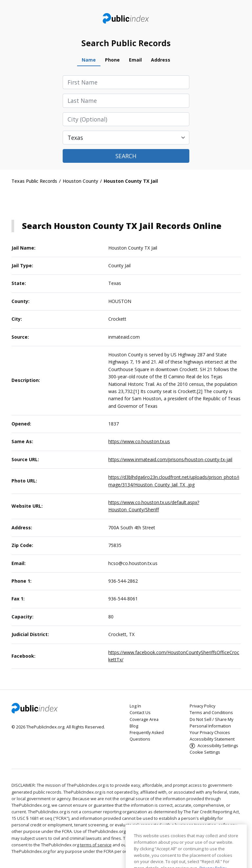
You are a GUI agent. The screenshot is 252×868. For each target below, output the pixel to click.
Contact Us (140, 713)
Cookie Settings (205, 752)
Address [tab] (161, 60)
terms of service (96, 845)
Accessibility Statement (212, 739)
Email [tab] (135, 60)
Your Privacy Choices (210, 733)
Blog (134, 726)
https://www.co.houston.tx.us (139, 441)
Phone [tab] (112, 60)
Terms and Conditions (211, 713)
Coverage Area (144, 719)
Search (126, 156)
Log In (135, 706)
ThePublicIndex (126, 18)
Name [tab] (89, 60)
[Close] (239, 844)
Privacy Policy (202, 706)
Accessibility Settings (218, 746)
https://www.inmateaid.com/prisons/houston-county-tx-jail (170, 459)
